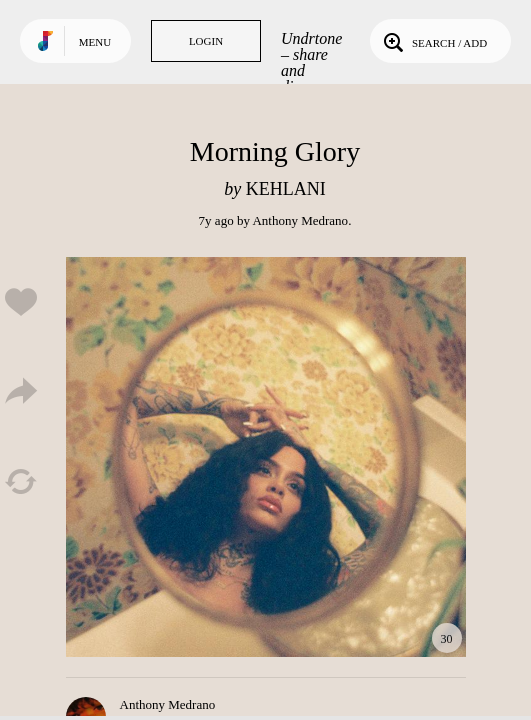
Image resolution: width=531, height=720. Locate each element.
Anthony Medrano (300, 220)
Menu (95, 42)
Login (206, 41)
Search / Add (433, 41)
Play (266, 457)
